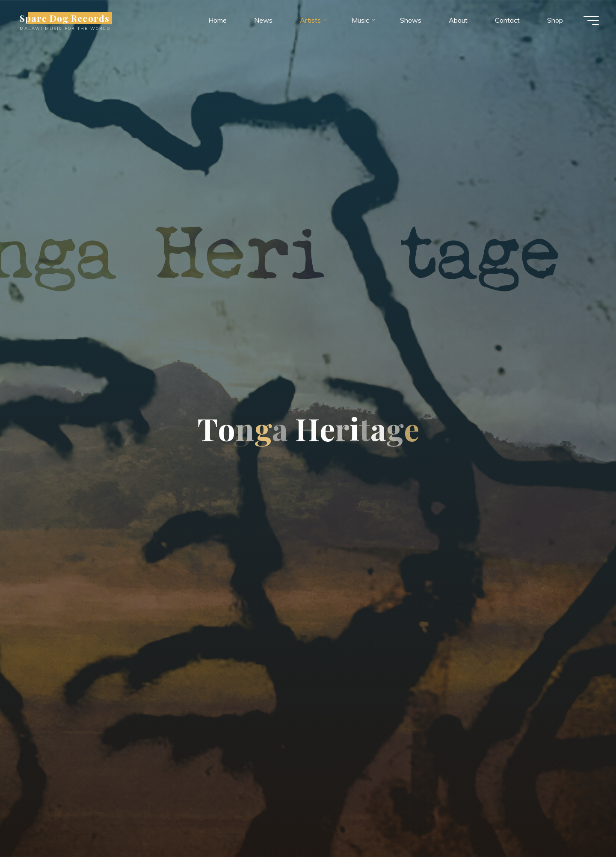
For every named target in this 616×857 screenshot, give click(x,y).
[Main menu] (591, 21)
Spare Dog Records (65, 18)
